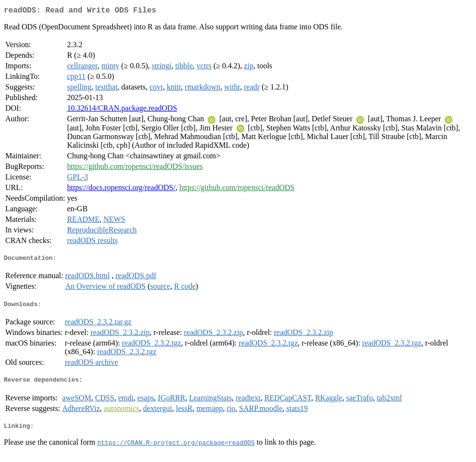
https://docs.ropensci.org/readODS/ (121, 189)
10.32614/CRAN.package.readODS (122, 110)
